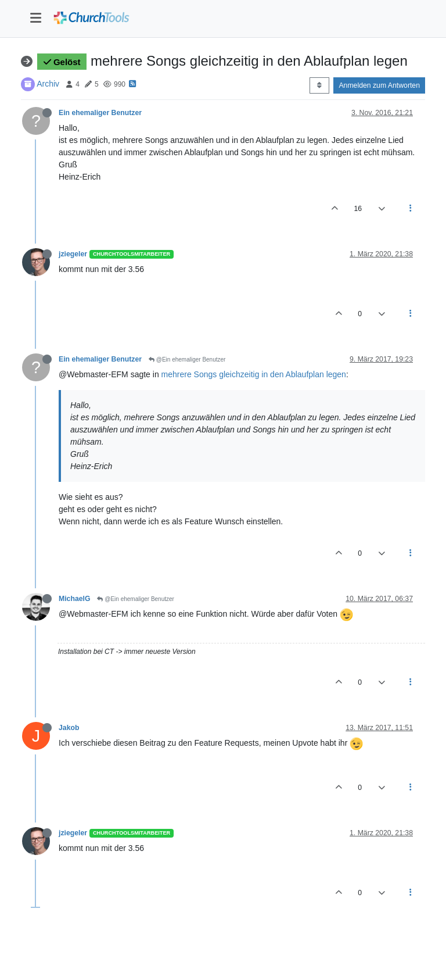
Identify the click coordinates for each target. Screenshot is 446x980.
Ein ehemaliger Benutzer (100, 113)
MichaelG (74, 599)
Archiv (48, 84)
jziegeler (73, 254)
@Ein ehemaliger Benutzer (187, 360)
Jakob (69, 728)
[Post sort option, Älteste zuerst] (319, 85)
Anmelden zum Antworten (379, 85)
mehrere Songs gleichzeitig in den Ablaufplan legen (254, 374)
